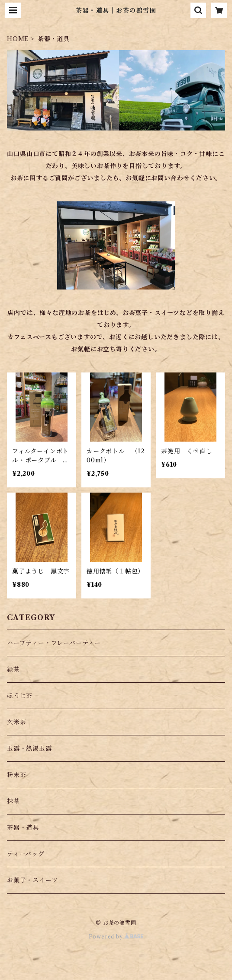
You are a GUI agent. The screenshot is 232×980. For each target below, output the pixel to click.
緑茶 (13, 669)
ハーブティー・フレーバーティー (54, 643)
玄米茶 (16, 722)
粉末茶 (16, 775)
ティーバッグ (26, 854)
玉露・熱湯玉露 (29, 748)
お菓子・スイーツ (32, 880)
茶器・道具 (23, 827)
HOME (18, 39)
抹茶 (13, 801)
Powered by (116, 937)
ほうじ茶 (20, 696)
